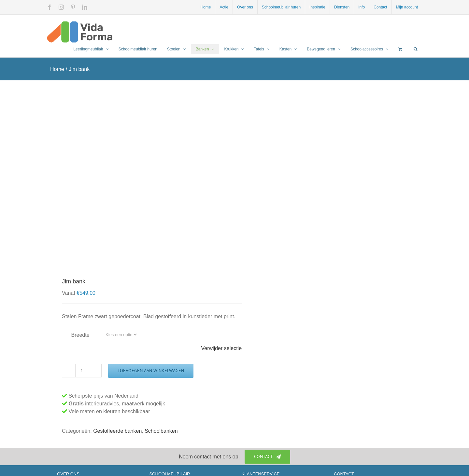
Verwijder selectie (222, 348)
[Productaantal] (82, 371)
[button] (415, 49)
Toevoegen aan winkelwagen (151, 371)
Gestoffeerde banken (117, 431)
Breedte (80, 335)
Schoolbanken (161, 431)
